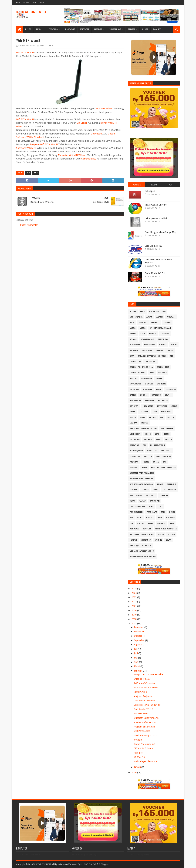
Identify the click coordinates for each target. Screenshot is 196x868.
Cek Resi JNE (135, 362)
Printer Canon (163, 456)
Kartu (133, 412)
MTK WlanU (27, 119)
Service (145, 490)
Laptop (171, 417)
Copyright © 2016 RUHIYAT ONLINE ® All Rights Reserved (42, 864)
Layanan (133, 423)
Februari (138, 671)
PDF (145, 445)
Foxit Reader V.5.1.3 (143, 709)
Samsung (171, 484)
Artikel (167, 323)
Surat (132, 501)
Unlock (150, 518)
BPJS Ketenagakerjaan (160, 328)
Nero (157, 434)
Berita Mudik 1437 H (155, 273)
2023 (134, 597)
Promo (146, 462)
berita (161, 534)
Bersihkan (163, 339)
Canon (170, 350)
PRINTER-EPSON (158, 445)
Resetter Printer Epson (141, 479)
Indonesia (148, 406)
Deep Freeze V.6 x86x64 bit (147, 705)
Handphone (135, 401)
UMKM (172, 512)
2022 (134, 602)
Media (39, 29)
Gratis (168, 395)
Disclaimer (26, 2)
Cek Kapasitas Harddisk (156, 218)
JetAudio (138, 740)
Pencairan (152, 451)
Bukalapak (150, 191)
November (139, 632)
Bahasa (133, 334)
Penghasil (166, 451)
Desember (139, 627)
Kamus (174, 406)
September (140, 640)
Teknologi (53, 29)
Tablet (143, 501)
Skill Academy (169, 490)
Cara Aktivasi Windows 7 (145, 701)
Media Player (167, 429)
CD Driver (82, 123)
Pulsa (156, 462)
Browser (134, 350)
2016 (134, 772)
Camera (159, 350)
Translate (152, 512)
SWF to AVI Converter (144, 683)
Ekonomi (161, 384)
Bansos (153, 334)
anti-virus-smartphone (142, 534)
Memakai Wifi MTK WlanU (72, 155)
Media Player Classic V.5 (145, 761)
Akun (132, 323)
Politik (148, 456)
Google (144, 395)
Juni (136, 653)
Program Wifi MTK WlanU (44, 144)
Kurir (142, 417)
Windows (134, 529)
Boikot (163, 345)
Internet (98, 29)
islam (169, 540)
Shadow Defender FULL (145, 722)
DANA (152, 373)
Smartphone (115, 29)
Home (18, 2)
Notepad (148, 440)
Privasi (42, 2)
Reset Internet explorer (163, 468)
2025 (134, 589)
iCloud (171, 534)
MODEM (145, 423)
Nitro (167, 434)
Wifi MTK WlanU (25, 53)
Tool (160, 507)
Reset (145, 468)
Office (169, 440)
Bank (143, 334)
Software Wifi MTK (26, 148)
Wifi (18, 119)
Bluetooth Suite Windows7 (147, 718)
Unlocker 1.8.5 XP (142, 679)
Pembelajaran (136, 451)
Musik (148, 434)
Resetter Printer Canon (142, 473)
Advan (149, 317)
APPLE (143, 311)
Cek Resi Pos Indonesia (141, 367)
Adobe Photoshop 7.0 (144, 744)
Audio (133, 328)
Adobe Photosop (158, 311)
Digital (133, 378)
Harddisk (149, 401)
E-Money (157, 29)
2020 (134, 610)
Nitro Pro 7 (139, 753)
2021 (134, 606)
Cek (172, 356)
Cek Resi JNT (151, 362)
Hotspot (134, 406)
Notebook (135, 440)
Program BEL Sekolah (144, 727)
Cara (132, 356)
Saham (160, 484)
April (137, 662)
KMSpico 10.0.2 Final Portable (148, 674)
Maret (137, 666)
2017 (134, 623)
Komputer (166, 412)
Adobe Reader (136, 317)
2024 (134, 593)
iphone (158, 540)
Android (143, 323)
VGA (131, 523)
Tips (151, 507)
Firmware (147, 389)
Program (134, 462)
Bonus (174, 345)
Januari (138, 767)
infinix (133, 540)
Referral (134, 468)
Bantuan (165, 334)
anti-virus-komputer (166, 529)
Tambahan (155, 501)
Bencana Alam (147, 339)
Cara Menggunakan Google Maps (161, 232)
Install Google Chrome (156, 205)
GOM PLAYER (140, 692)
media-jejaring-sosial (141, 546)
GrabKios (156, 395)
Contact (34, 2)
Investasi (162, 406)
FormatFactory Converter (146, 687)
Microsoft (135, 434)
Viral (151, 523)
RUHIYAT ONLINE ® (31, 12)
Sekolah (134, 490)
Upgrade (170, 518)
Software (84, 29)
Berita (28, 29)
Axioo (143, 328)
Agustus (138, 645)
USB (28, 173)
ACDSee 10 (139, 757)
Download (96, 134)
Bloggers (105, 864)
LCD (162, 417)
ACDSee (133, 311)
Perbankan (135, 456)
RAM (165, 462)
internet (146, 540)
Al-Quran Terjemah (143, 696)
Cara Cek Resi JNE (153, 246)
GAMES (133, 395)
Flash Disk (171, 389)
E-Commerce (135, 384)
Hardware (70, 29)
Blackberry (135, 345)
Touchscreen (136, 512)
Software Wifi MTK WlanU (30, 137)
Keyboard (144, 412)
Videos (141, 523)
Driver (159, 378)
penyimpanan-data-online (143, 557)
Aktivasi (171, 317)
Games (145, 29)
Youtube (147, 529)
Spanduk (164, 495)
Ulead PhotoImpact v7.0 (145, 735)
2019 (134, 615)
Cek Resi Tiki (163, 367)
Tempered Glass (137, 507)
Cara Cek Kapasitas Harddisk (152, 356)
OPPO (159, 440)
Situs (156, 490)
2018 (134, 619)
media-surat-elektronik (142, 551)
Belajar (133, 339)
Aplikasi (155, 323)
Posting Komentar (29, 225)
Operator (134, 445)
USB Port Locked (142, 731)
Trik (163, 512)
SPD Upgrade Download (141, 484)
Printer (132, 29)
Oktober (138, 636)
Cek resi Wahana (138, 373)
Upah (160, 518)
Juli (136, 649)
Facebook (134, 389)
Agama (160, 317)
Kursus (153, 417)
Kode (155, 412)
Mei (136, 658)
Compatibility (89, 159)
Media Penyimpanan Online (143, 429)
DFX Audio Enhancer (144, 748)
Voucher (161, 523)
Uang (140, 518)
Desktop (162, 373)
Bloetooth (150, 345)
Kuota (133, 417)
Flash (159, 389)
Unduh (111, 134)
